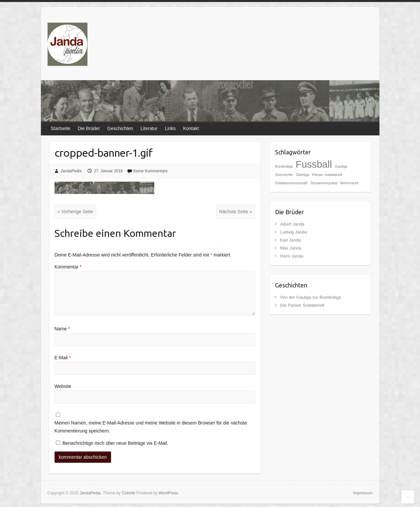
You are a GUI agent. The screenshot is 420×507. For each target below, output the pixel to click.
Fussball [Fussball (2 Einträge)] (314, 164)
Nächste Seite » (236, 212)
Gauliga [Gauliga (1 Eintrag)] (341, 166)
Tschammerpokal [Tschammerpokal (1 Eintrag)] (324, 183)
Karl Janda (290, 240)
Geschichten (120, 128)
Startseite (61, 128)
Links (170, 128)
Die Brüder (89, 128)
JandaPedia (71, 171)
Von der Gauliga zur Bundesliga (310, 297)
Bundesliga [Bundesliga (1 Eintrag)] (284, 166)
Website (63, 386)
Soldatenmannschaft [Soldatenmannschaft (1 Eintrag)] (291, 183)
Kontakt (191, 128)
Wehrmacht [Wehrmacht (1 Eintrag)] (349, 183)
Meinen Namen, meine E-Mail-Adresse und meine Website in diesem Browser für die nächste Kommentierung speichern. (151, 427)
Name (62, 329)
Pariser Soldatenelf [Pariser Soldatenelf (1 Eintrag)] (327, 175)
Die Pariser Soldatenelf (302, 305)
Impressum (363, 493)
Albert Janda (292, 224)
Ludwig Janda (293, 232)
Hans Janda (291, 256)
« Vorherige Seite (75, 212)
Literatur (149, 128)
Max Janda (291, 248)
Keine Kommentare (151, 171)
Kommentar (68, 267)
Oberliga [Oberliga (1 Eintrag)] (303, 175)
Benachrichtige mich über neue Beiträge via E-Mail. (115, 443)
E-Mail (63, 358)
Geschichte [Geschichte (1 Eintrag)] (284, 175)
